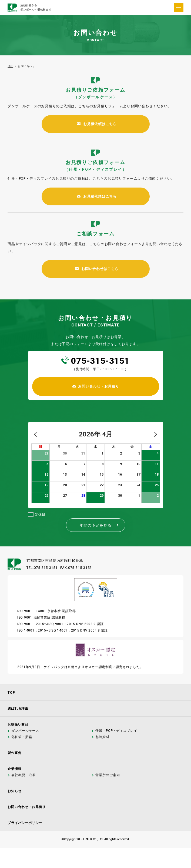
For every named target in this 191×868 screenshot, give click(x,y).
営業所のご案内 (107, 775)
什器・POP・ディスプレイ (116, 731)
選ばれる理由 (18, 709)
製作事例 (14, 753)
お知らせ (14, 791)
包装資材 (102, 737)
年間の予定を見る (99, 525)
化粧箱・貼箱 (21, 737)
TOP (10, 66)
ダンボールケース (25, 731)
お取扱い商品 (18, 725)
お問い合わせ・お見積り (27, 807)
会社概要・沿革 (23, 775)
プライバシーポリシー (25, 823)
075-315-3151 (100, 361)
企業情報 (14, 769)
